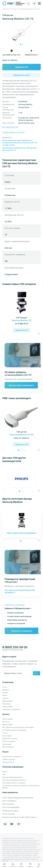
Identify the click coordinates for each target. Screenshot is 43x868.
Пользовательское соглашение (14, 783)
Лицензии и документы (11, 709)
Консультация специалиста (21, 385)
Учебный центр (8, 762)
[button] (21, 44)
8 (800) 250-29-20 (15, 647)
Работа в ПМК (8, 707)
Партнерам (6, 704)
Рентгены (6, 722)
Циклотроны (7, 744)
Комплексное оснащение (12, 756)
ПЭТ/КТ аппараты (9, 741)
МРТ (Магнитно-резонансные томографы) (18, 727)
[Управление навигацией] (39, 3)
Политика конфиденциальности (14, 780)
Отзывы (5, 693)
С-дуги (5, 733)
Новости (5, 698)
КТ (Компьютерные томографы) (14, 730)
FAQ (4, 774)
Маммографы (7, 725)
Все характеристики (10, 127)
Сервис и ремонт (9, 759)
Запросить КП (22, 67)
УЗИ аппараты (8, 719)
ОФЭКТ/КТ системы (10, 739)
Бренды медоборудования (12, 777)
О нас (4, 687)
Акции (5, 772)
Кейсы (5, 695)
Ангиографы (7, 736)
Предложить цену (22, 75)
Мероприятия (7, 701)
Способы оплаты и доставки (13, 132)
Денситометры (8, 747)
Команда (6, 690)
